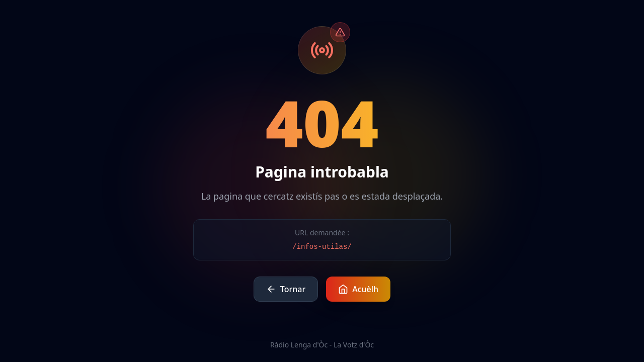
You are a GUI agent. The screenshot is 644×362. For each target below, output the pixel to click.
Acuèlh (358, 289)
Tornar (286, 289)
